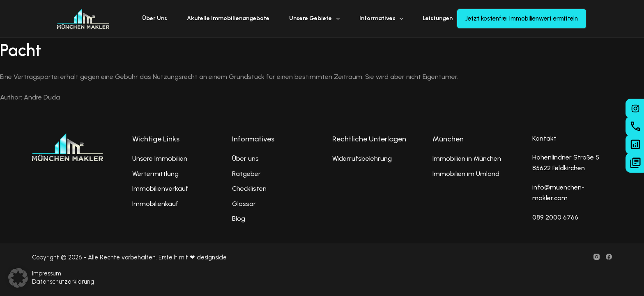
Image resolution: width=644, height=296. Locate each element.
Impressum (47, 273)
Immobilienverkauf (160, 188)
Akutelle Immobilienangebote (228, 18)
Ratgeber (246, 174)
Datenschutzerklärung (63, 282)
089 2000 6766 (555, 217)
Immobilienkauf (155, 204)
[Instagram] (597, 257)
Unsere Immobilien (160, 158)
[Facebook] (609, 257)
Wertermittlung (155, 174)
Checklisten (249, 188)
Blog (239, 219)
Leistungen (443, 19)
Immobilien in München (467, 158)
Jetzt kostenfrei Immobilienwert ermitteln (522, 18)
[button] (18, 278)
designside (212, 257)
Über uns (155, 18)
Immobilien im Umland (466, 174)
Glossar (244, 204)
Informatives (383, 19)
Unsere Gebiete (316, 19)
